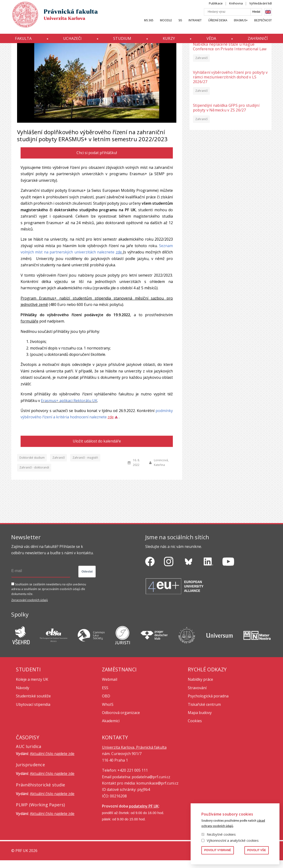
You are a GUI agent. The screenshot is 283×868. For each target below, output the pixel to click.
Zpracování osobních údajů (29, 643)
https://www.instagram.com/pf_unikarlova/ (169, 604)
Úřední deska (218, 25)
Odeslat (87, 614)
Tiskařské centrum (204, 747)
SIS (180, 25)
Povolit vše (257, 850)
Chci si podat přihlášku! (97, 196)
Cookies (195, 764)
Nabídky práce (200, 722)
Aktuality (26, 52)
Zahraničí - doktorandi (34, 510)
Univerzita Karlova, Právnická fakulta (134, 790)
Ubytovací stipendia (33, 747)
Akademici (111, 764)
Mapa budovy (200, 756)
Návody (23, 731)
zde (119, 295)
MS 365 (149, 25)
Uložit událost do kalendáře (97, 484)
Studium (122, 41)
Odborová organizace (121, 756)
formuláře (29, 364)
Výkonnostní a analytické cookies (233, 840)
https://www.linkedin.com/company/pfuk (208, 604)
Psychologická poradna (208, 739)
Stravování (197, 731)
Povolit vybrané (218, 850)
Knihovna (236, 8)
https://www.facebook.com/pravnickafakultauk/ (150, 604)
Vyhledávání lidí (261, 8)
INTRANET (195, 25)
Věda (211, 41)
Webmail (110, 722)
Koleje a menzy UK (32, 722)
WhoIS (108, 747)
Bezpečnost (263, 25)
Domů (13, 52)
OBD (106, 739)
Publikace (216, 8)
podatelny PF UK (144, 849)
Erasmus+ (241, 25)
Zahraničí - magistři (85, 500)
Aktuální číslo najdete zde (52, 797)
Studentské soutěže (33, 739)
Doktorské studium (32, 500)
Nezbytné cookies (221, 834)
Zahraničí (258, 41)
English (268, 17)
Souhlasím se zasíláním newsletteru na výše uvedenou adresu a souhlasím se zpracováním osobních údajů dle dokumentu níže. (49, 632)
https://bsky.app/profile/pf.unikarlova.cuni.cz (189, 604)
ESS (105, 731)
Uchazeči (72, 41)
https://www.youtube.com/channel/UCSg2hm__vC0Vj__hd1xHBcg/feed (228, 604)
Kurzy (169, 41)
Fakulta (23, 41)
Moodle (166, 25)
